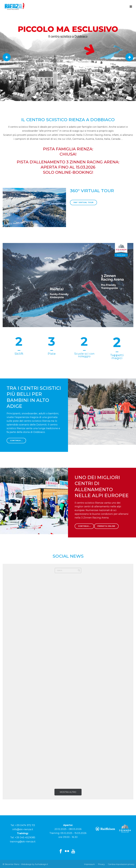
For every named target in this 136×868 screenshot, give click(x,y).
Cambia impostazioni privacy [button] (121, 864)
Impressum (89, 864)
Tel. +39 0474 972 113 (23, 825)
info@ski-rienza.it (23, 829)
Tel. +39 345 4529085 (23, 837)
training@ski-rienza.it (23, 842)
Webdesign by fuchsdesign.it (35, 864)
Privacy (101, 864)
